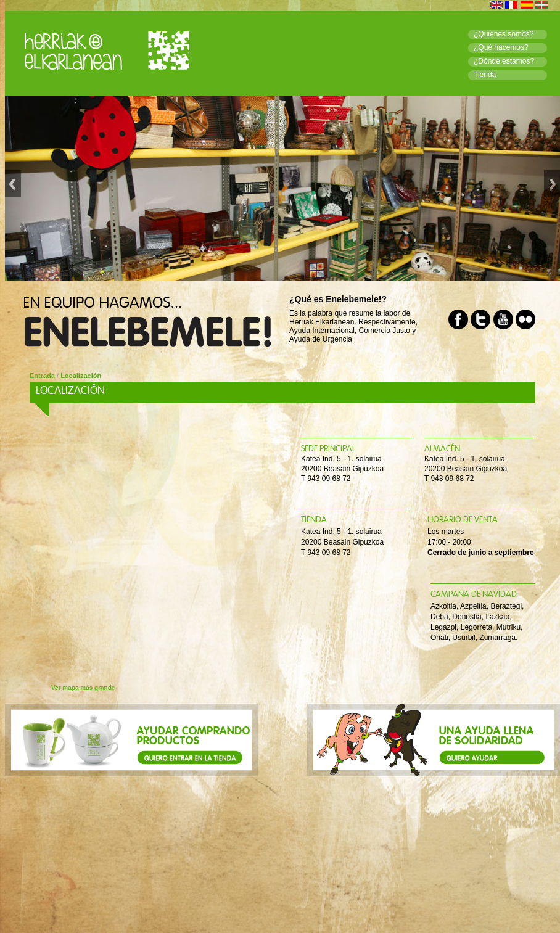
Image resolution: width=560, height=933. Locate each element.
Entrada (42, 376)
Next (552, 189)
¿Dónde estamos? (504, 61)
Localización (81, 376)
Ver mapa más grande (83, 688)
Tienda (485, 75)
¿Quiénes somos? (504, 34)
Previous (13, 189)
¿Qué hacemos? (501, 47)
